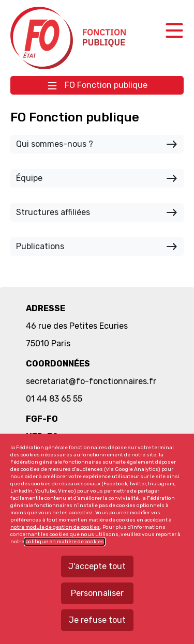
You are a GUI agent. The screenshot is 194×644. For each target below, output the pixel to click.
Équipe (97, 178)
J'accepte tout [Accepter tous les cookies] (97, 566)
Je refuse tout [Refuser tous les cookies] (97, 620)
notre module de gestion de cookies (55, 527)
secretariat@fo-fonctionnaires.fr (91, 381)
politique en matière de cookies (65, 542)
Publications (97, 247)
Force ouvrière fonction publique (70, 38)
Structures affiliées (97, 212)
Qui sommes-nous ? (97, 144)
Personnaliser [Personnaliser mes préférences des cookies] (97, 593)
